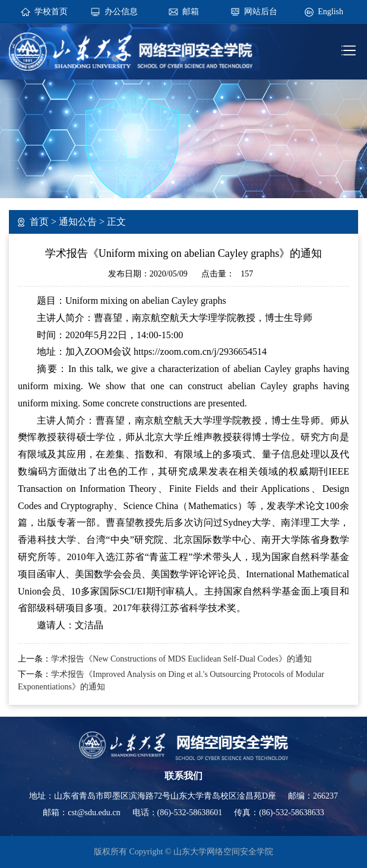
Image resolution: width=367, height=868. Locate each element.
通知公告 (78, 222)
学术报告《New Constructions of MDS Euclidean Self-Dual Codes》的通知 (181, 659)
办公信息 (121, 12)
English (330, 12)
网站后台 (261, 12)
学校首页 (51, 12)
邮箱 (191, 12)
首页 (39, 222)
